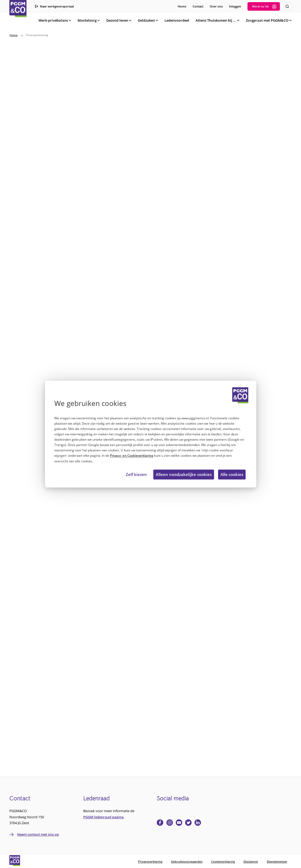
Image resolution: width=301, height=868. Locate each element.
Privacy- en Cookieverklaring (132, 456)
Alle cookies (232, 475)
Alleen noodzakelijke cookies (184, 475)
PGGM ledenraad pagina (103, 817)
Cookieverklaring (223, 861)
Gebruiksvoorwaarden (187, 861)
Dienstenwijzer (277, 861)
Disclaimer (251, 861)
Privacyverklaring (150, 861)
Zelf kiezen (136, 475)
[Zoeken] (287, 6)
